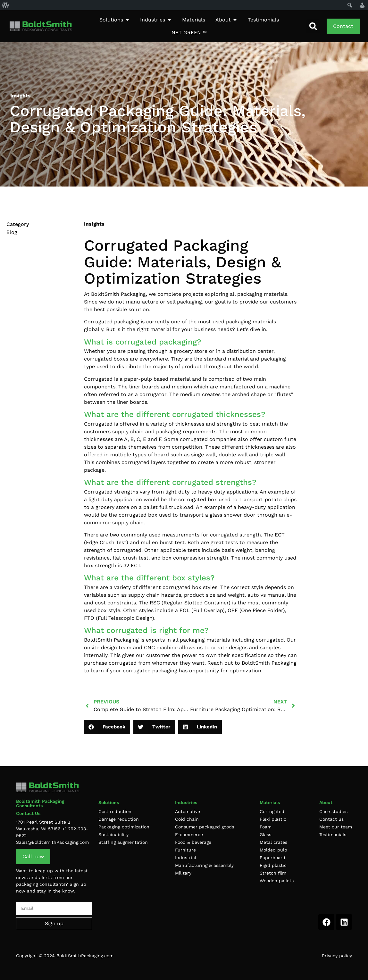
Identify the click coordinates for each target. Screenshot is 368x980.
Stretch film (273, 873)
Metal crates (273, 842)
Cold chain (187, 819)
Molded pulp (273, 850)
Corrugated (272, 811)
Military (183, 873)
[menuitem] (6, 5)
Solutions (109, 802)
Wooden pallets (277, 881)
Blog (12, 232)
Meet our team (336, 827)
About (326, 802)
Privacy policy (337, 956)
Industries (186, 802)
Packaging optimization (124, 827)
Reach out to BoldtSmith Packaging (252, 663)
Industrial (186, 858)
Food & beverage (193, 842)
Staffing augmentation (123, 842)
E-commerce (189, 835)
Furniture (185, 850)
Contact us (331, 819)
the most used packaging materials (232, 322)
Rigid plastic (273, 865)
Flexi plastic (273, 819)
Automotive (188, 811)
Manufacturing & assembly (204, 865)
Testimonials (333, 835)
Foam (266, 827)
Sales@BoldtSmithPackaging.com (52, 842)
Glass (265, 835)
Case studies (333, 811)
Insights (94, 224)
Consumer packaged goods (205, 827)
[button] (313, 26)
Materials (270, 802)
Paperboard (272, 858)
